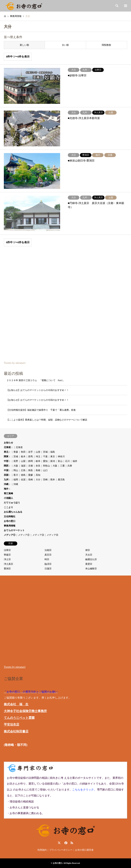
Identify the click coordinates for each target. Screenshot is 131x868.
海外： (7, 489)
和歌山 (46, 466)
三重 (62, 466)
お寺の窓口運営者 (84, 850)
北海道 (19, 447)
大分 (38, 480)
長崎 (31, 480)
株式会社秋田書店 (16, 731)
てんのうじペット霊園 (19, 718)
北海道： (8, 447)
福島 (53, 452)
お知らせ (8, 443)
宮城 (45, 452)
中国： (7, 470)
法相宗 (48, 550)
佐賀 (23, 480)
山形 (38, 452)
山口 (45, 470)
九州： (7, 480)
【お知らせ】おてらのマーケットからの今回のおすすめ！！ (38, 390)
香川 (16, 475)
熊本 (53, 480)
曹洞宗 (7, 569)
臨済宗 (48, 564)
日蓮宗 (48, 569)
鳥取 (31, 470)
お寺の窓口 (10, 521)
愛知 (45, 461)
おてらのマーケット (14, 530)
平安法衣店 (12, 724)
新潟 (53, 461)
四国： (7, 475)
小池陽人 (8, 498)
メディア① (10, 535)
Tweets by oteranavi (15, 363)
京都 (31, 466)
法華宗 (7, 550)
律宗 (88, 550)
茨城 (16, 456)
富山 (60, 461)
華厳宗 (7, 555)
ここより (8, 507)
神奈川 (61, 456)
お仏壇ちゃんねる (13, 512)
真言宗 (48, 555)
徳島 (23, 475)
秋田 (23, 452)
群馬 (31, 456)
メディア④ (52, 535)
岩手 (31, 452)
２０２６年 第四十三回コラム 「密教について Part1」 (36, 380)
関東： (7, 456)
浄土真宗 (8, 564)
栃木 (23, 456)
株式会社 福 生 (16, 704)
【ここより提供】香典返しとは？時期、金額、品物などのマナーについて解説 (47, 420)
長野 (16, 461)
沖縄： (7, 484)
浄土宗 (7, 559)
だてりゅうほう (12, 503)
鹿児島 (61, 480)
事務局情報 (10, 526)
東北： (7, 452)
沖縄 (16, 484)
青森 (16, 452)
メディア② (24, 535)
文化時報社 (10, 516)
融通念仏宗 (91, 559)
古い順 (65, 45)
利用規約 (42, 850)
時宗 (47, 559)
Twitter (59, 843)
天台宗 (89, 555)
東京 (53, 456)
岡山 (16, 470)
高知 (38, 475)
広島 (23, 470)
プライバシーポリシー (61, 850)
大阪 (16, 466)
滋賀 (23, 466)
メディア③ (38, 535)
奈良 (38, 466)
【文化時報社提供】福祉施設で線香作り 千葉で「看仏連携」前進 (41, 410)
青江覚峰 (8, 493)
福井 (75, 461)
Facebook (65, 843)
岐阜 (38, 461)
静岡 (31, 461)
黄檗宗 (89, 564)
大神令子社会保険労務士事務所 (25, 711)
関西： (7, 466)
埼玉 (38, 456)
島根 (38, 470)
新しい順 (24, 45)
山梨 (23, 461)
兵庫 (70, 466)
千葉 (45, 456)
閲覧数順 (106, 45)
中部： (7, 461)
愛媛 (31, 475)
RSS (72, 843)
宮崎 (45, 480)
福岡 (16, 480)
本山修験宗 (91, 569)
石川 (67, 461)
